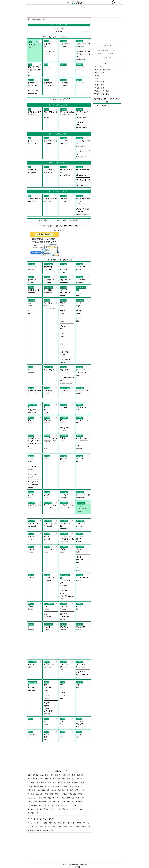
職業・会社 (52, 802)
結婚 (45, 823)
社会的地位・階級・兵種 (39, 779)
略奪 (59, 827)
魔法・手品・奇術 (55, 823)
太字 (71, 827)
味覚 (78, 798)
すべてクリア (107, 58)
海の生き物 (79, 786)
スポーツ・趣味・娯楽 (73, 805)
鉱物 (43, 790)
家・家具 (67, 783)
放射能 (79, 823)
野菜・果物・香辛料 (36, 786)
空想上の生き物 (41, 783)
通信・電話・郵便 (58, 805)
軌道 (41, 827)
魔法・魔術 (40, 794)
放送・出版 (52, 783)
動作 (29, 775)
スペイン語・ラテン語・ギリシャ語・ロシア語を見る (59, 220)
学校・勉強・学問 (72, 790)
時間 (57, 786)
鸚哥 (45, 830)
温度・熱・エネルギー (70, 809)
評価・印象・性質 (45, 798)
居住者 (39, 830)
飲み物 (60, 783)
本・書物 (64, 786)
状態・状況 (43, 802)
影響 (73, 823)
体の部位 (79, 802)
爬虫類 (71, 786)
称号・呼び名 (49, 786)
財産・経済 (66, 775)
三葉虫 (77, 827)
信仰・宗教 (33, 802)
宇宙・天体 (43, 805)
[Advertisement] (74, 11)
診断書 (65, 827)
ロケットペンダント (35, 823)
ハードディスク (50, 827)
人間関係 (58, 794)
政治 (33, 794)
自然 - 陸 (61, 790)
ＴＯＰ (64, 865)
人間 (52, 775)
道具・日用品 (32, 805)
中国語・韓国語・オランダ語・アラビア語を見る (59, 226)
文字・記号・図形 (64, 802)
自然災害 (36, 775)
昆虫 (82, 798)
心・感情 (99, 66)
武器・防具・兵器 (59, 798)
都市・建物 (57, 779)
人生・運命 (44, 775)
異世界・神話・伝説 (70, 794)
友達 (33, 830)
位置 (48, 790)
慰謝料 (51, 830)
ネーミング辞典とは (102, 106)
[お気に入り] (40, 41)
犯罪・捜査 (49, 794)
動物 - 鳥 (58, 775)
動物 (64, 779)
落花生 (84, 827)
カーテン (35, 827)
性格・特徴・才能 (34, 790)
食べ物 (54, 790)
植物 (73, 802)
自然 (74, 775)
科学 (37, 813)
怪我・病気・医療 (78, 783)
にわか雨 (66, 823)
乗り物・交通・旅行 (50, 809)
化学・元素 (71, 798)
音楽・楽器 (71, 779)
